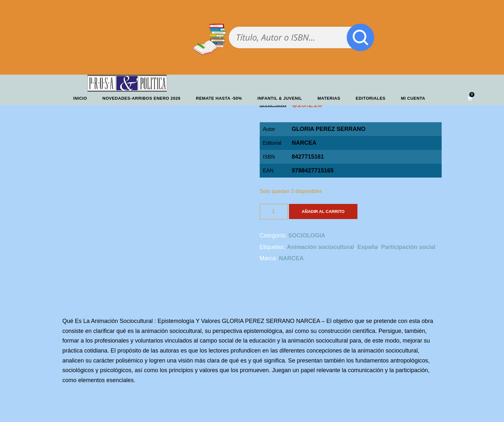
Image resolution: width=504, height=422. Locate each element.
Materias (329, 98)
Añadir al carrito (323, 211)
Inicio (80, 98)
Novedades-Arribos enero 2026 (142, 98)
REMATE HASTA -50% (219, 98)
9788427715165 (313, 170)
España (368, 247)
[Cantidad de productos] (274, 212)
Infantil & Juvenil (280, 98)
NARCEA (304, 143)
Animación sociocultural (321, 247)
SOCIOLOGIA (307, 235)
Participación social (408, 247)
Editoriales (371, 98)
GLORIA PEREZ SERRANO (329, 129)
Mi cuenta (413, 98)
